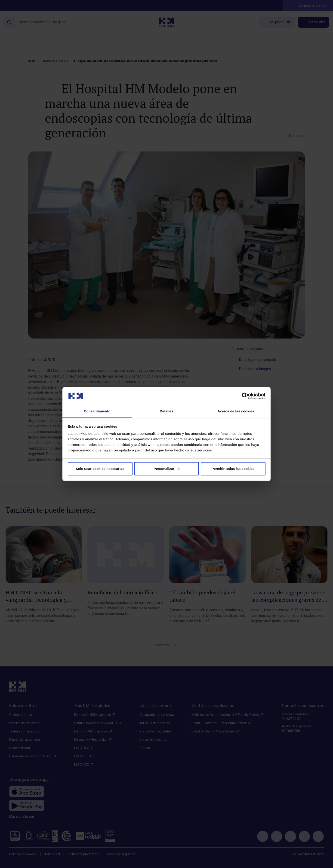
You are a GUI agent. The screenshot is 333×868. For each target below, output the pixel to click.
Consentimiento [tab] (97, 411)
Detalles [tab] (166, 411)
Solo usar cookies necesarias (100, 469)
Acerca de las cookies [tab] (236, 411)
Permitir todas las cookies (233, 469)
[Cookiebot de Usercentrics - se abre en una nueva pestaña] (245, 396)
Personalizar (167, 469)
